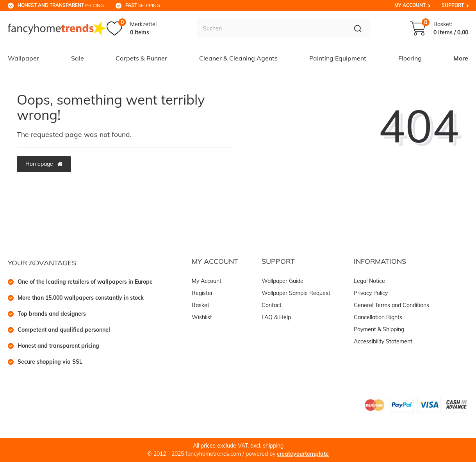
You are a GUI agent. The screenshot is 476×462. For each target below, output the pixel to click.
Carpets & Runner (141, 58)
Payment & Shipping (379, 329)
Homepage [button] (44, 164)
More (461, 58)
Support (453, 5)
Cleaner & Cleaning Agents (238, 58)
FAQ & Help (276, 317)
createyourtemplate (303, 454)
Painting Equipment (338, 58)
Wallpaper (23, 58)
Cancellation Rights (378, 317)
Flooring (410, 58)
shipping (143, 5)
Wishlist (202, 317)
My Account (410, 5)
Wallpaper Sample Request (296, 293)
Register (202, 293)
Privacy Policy (371, 293)
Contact (272, 305)
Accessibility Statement (383, 341)
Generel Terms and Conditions (391, 305)
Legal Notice (369, 281)
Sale (78, 58)
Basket (201, 305)
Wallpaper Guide (283, 281)
